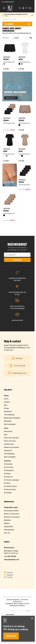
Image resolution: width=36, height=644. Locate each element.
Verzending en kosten (11, 510)
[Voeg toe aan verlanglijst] (27, 8)
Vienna (6, 120)
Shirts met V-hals (10, 441)
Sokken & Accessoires (11, 447)
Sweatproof (8, 411)
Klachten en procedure (12, 517)
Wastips (7, 523)
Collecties (7, 461)
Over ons (7, 533)
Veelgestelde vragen (11, 507)
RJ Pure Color (9, 467)
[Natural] (4, 64)
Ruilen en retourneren (12, 514)
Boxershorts (8, 431)
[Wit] (4, 156)
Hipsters (7, 402)
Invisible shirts (9, 444)
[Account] (23, 8)
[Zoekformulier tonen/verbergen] (20, 8)
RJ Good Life (8, 477)
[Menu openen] (4, 8)
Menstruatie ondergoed (12, 418)
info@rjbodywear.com (12, 559)
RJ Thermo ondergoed (12, 480)
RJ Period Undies (10, 489)
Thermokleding (9, 415)
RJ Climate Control (10, 486)
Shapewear (8, 421)
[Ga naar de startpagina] (10, 8)
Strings (6, 408)
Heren (6, 428)
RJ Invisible (8, 493)
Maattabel (7, 520)
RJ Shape (7, 473)
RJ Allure (7, 483)
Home (4, 19)
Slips (6, 405)
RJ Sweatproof (9, 470)
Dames (8, 19)
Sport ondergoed (10, 424)
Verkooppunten (9, 530)
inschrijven (17, 260)
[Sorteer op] (21, 38)
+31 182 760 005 (10, 556)
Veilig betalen (9, 526)
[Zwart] (19, 64)
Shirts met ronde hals (11, 438)
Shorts (6, 399)
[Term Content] (32, 15)
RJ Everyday (8, 464)
